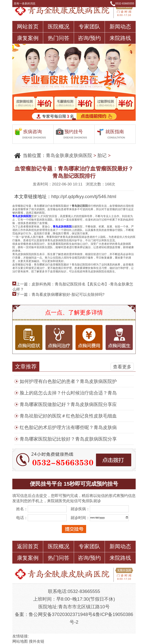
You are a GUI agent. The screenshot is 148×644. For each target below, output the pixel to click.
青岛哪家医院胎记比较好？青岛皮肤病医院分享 (68, 439)
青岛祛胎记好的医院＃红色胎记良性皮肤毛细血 (68, 416)
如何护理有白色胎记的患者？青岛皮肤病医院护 (68, 381)
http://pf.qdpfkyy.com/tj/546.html (84, 196)
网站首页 (28, 27)
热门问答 (59, 38)
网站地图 (20, 641)
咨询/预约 (89, 38)
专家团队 (89, 27)
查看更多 (122, 367)
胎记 (102, 155)
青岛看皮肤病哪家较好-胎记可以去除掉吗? (68, 294)
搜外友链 (37, 641)
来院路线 (120, 38)
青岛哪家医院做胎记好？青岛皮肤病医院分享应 (68, 404)
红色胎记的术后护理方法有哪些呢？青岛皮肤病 (68, 427)
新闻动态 (120, 27)
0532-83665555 (125, 3)
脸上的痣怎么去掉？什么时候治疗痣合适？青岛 (68, 393)
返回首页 (28, 546)
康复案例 (28, 38)
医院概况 (59, 27)
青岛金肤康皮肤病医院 (69, 155)
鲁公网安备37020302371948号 (61, 614)
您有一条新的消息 (26, 3)
